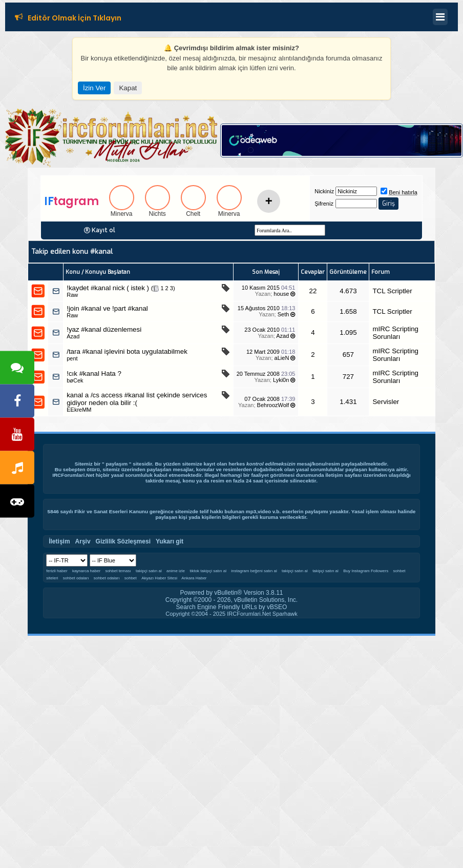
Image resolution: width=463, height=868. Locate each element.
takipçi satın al (149, 571)
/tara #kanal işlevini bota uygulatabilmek (127, 351)
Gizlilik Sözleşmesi (123, 541)
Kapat (128, 88)
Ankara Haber (194, 578)
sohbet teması (118, 571)
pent (72, 358)
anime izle (176, 571)
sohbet (131, 578)
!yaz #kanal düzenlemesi (104, 329)
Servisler (386, 402)
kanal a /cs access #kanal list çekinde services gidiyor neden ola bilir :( (137, 399)
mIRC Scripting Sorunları (395, 333)
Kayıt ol (103, 230)
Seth (283, 314)
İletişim (334, 475)
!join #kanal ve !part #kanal (107, 308)
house (281, 294)
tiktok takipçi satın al (208, 571)
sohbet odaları (76, 578)
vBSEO (277, 607)
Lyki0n (281, 380)
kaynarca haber (86, 571)
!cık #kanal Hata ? (94, 374)
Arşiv (83, 541)
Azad (73, 336)
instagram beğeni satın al (254, 571)
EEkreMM (79, 410)
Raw (72, 295)
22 (313, 291)
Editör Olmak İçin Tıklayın (75, 19)
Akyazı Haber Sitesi (160, 578)
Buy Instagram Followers (366, 571)
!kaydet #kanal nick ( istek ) (108, 288)
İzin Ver (94, 88)
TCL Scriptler (392, 291)
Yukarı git (170, 541)
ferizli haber (57, 571)
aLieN (282, 358)
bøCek (75, 380)
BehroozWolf (273, 405)
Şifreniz (324, 204)
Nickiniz (324, 191)
